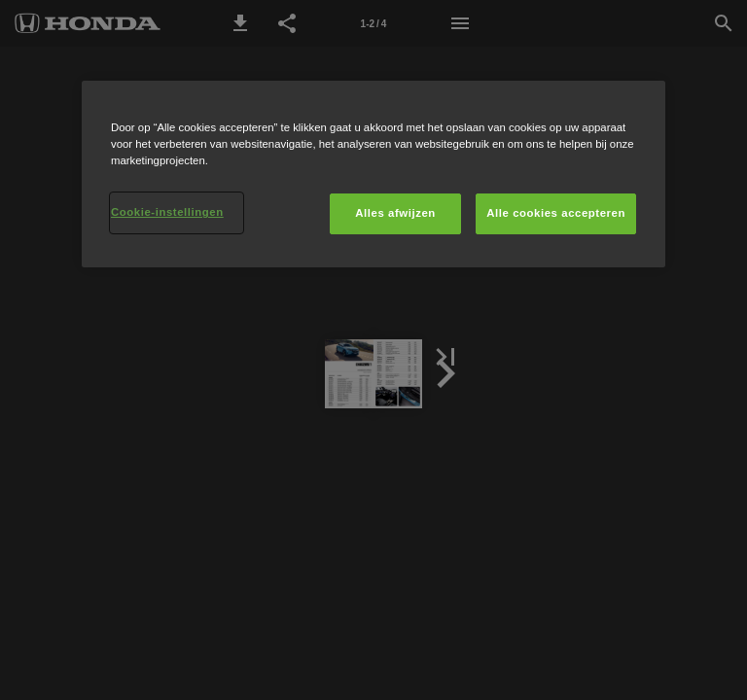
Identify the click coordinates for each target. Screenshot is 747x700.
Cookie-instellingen (167, 212)
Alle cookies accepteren (556, 213)
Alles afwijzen (395, 213)
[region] (373, 174)
